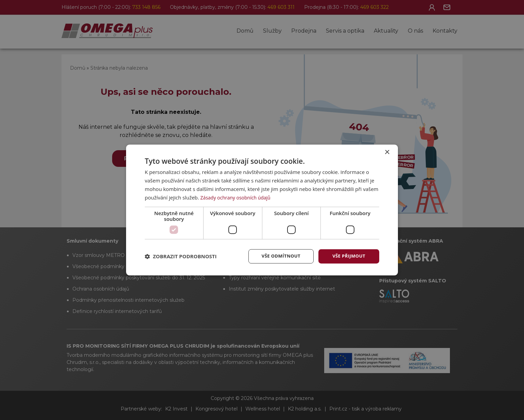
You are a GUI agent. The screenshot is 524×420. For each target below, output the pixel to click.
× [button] (387, 152)
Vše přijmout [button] (349, 256)
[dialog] (262, 210)
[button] (181, 257)
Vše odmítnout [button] (279, 256)
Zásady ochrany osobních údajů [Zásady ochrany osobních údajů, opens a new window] (238, 197)
